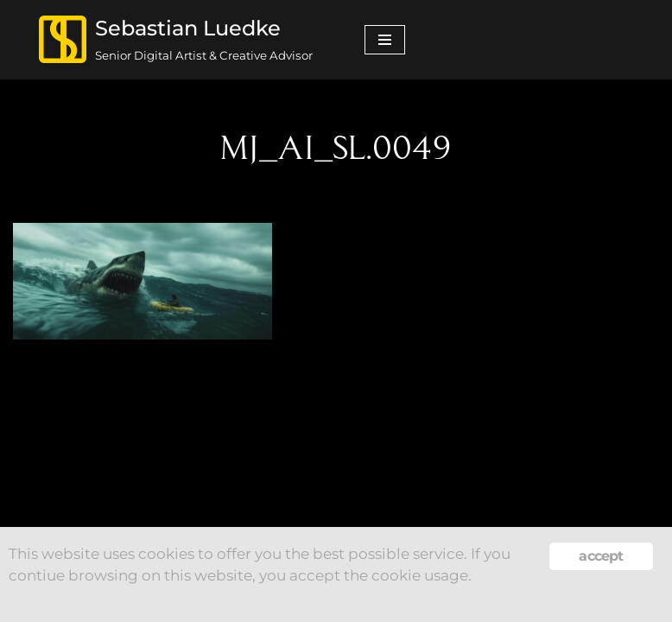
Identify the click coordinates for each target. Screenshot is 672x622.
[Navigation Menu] (385, 40)
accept (601, 556)
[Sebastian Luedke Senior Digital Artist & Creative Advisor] (176, 40)
